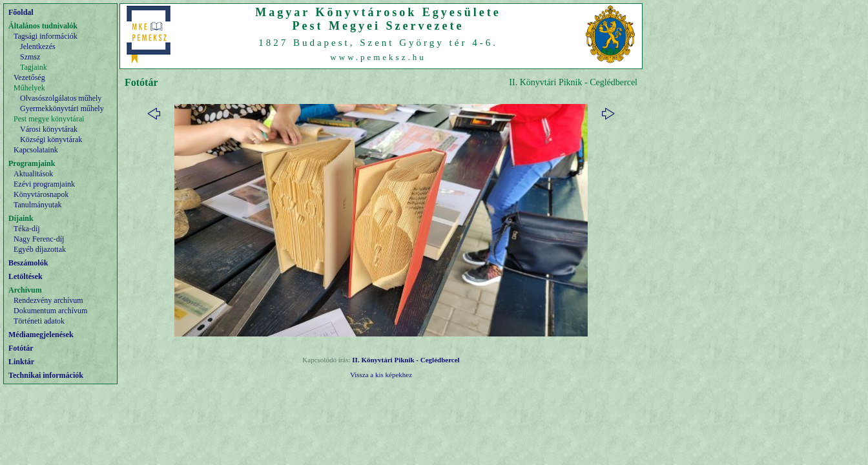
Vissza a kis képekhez (381, 375)
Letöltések (26, 276)
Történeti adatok (39, 321)
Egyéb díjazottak (40, 249)
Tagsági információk (46, 36)
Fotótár (21, 348)
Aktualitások (33, 174)
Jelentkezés (38, 46)
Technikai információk (46, 375)
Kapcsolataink (36, 150)
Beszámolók (28, 263)
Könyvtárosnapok (41, 194)
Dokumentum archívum (50, 311)
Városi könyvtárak (49, 129)
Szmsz (30, 57)
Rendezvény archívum (48, 300)
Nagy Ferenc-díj (39, 239)
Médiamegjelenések (41, 335)
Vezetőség (29, 77)
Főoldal (21, 12)
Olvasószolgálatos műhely (61, 98)
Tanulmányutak (37, 205)
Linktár (21, 362)
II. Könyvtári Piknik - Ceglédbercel (406, 360)
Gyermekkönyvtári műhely (62, 108)
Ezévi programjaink (44, 184)
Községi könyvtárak (51, 139)
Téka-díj (27, 229)
